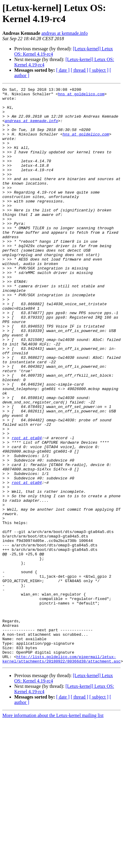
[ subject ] (99, 70)
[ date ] (63, 70)
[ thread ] (79, 70)
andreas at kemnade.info (64, 33)
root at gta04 (27, 508)
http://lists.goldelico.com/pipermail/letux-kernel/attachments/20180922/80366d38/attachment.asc (61, 774)
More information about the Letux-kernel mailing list (53, 831)
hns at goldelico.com (81, 96)
